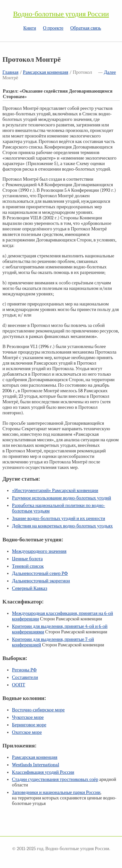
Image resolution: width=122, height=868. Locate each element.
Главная (11, 72)
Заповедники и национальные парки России (56, 792)
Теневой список (28, 566)
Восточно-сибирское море (38, 710)
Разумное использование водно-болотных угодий (62, 498)
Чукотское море (28, 717)
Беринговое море (29, 725)
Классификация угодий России (43, 772)
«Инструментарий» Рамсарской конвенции (55, 491)
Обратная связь (86, 28)
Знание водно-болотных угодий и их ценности (59, 518)
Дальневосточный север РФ (40, 573)
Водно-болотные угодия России (61, 14)
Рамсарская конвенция (45, 72)
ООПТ (19, 685)
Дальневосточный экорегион (41, 581)
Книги (29, 28)
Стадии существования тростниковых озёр (55, 779)
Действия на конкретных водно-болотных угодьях (62, 526)
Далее (110, 72)
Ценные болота (27, 559)
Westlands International (36, 765)
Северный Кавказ (30, 588)
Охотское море (27, 732)
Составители (25, 677)
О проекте (53, 28)
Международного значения (39, 551)
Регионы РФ (24, 670)
